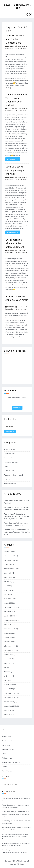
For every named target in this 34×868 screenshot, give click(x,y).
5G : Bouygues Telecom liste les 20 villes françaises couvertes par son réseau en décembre (15, 837)
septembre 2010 (10, 706)
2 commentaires (22, 309)
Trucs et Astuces (10, 484)
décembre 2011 (10, 646)
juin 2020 (7, 582)
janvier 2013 (8, 633)
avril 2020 (8, 590)
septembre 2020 (10, 569)
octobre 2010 (9, 702)
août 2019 (8, 625)
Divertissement (10, 454)
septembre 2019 (10, 620)
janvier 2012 (8, 642)
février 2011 (9, 685)
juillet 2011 (8, 663)
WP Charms (21, 864)
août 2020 (8, 573)
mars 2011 (8, 680)
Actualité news (9, 449)
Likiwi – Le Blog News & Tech (17, 6)
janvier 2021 (8, 552)
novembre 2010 (10, 698)
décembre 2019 (10, 607)
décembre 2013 (10, 629)
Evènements (8, 458)
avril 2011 (8, 676)
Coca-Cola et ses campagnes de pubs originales (16, 170)
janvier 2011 (8, 689)
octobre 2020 (9, 564)
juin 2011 (7, 667)
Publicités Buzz (10, 48)
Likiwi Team (21, 46)
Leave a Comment (23, 253)
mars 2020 (8, 595)
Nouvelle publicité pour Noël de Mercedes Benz (15, 39)
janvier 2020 (8, 603)
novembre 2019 (10, 612)
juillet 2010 (8, 715)
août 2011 (8, 659)
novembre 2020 (10, 560)
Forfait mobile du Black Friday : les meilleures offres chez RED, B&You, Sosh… (17, 532)
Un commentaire (23, 48)
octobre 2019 (9, 616)
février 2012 (9, 637)
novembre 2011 (10, 650)
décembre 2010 (10, 693)
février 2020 (9, 599)
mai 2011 (7, 672)
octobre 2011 (9, 655)
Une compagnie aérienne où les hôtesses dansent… (15, 243)
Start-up (7, 479)
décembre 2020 (10, 556)
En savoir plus (13, 159)
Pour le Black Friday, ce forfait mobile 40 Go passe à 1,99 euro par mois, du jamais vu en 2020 (17, 516)
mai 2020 (7, 586)
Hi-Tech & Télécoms (11, 462)
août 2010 (8, 710)
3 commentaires (22, 111)
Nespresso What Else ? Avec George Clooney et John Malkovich (16, 100)
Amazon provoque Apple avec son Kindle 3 (17, 300)
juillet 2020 (8, 577)
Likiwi (6, 466)
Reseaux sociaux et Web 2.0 (14, 475)
